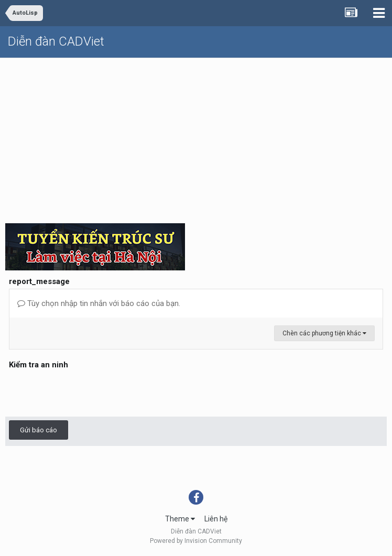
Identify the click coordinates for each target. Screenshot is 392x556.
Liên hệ (216, 519)
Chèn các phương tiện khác (324, 333)
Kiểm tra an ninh (39, 365)
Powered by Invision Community (196, 541)
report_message (39, 281)
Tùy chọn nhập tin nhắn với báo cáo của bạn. (99, 303)
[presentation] (89, 393)
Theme (180, 519)
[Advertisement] (196, 137)
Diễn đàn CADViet (56, 41)
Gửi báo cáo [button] (39, 430)
